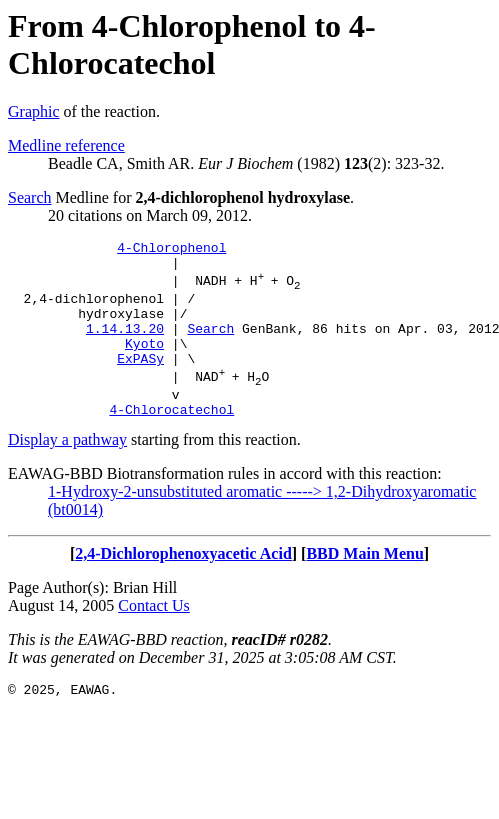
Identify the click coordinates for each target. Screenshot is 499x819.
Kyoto (144, 364)
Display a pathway (67, 472)
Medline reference (66, 145)
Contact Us (154, 638)
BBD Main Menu (364, 586)
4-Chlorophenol (171, 250)
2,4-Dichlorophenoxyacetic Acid (183, 586)
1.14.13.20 (125, 346)
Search (30, 197)
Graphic (34, 111)
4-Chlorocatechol (171, 442)
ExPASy (140, 382)
